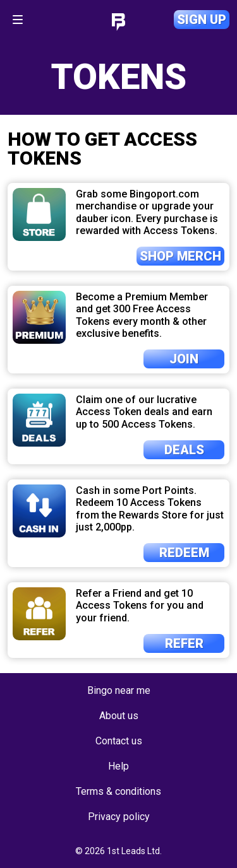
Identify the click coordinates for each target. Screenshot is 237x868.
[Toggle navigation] (18, 20)
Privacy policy (119, 817)
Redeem (184, 553)
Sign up (202, 20)
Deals (184, 450)
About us (119, 716)
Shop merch (180, 256)
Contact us (119, 741)
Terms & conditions (118, 791)
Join (184, 359)
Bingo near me (119, 690)
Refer (184, 643)
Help (118, 766)
